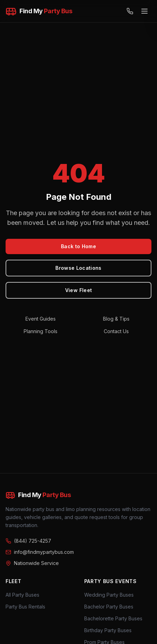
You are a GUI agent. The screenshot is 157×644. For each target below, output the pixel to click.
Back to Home (78, 246)
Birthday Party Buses (108, 630)
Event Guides (41, 319)
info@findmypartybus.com (40, 552)
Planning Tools (41, 331)
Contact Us (116, 331)
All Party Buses (22, 595)
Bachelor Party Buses (109, 607)
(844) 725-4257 (28, 541)
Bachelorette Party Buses (113, 618)
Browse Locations (78, 268)
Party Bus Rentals (25, 607)
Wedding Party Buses (109, 595)
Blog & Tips (116, 319)
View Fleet (79, 290)
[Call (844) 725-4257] (130, 11)
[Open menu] (144, 11)
